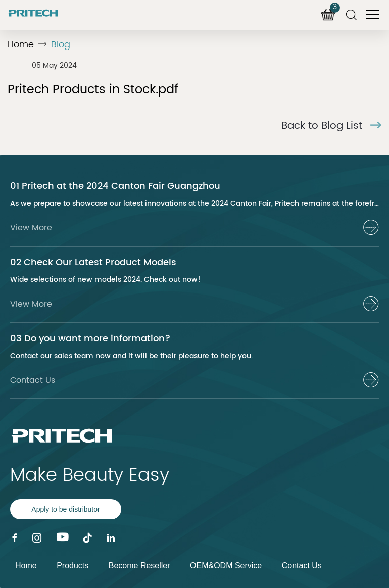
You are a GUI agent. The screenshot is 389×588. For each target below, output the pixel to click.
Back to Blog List (331, 126)
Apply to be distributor (65, 509)
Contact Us (302, 566)
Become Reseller (139, 566)
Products (72, 566)
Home (21, 45)
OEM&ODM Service (226, 566)
